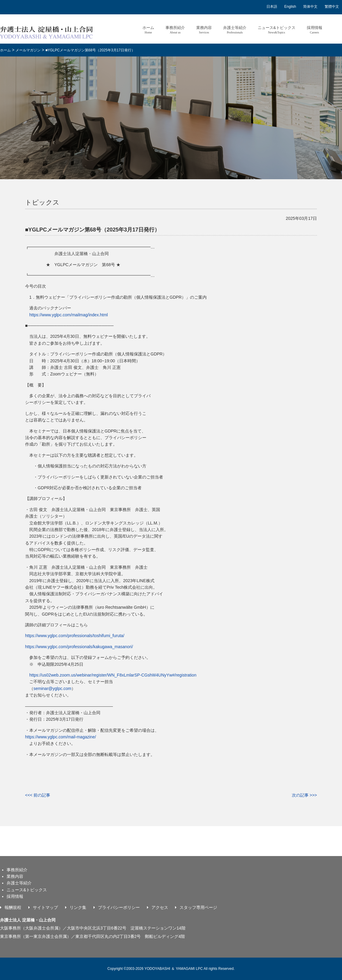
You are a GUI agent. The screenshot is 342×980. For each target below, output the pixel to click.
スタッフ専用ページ (198, 907)
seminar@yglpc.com (52, 688)
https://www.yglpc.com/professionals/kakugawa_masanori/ (79, 647)
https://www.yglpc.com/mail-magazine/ (60, 737)
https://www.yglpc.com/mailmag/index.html (69, 315)
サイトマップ (45, 907)
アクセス (160, 907)
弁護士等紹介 (235, 30)
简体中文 (310, 7)
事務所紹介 (175, 30)
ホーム (148, 30)
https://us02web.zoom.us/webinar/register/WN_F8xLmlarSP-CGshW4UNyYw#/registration (113, 675)
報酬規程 (13, 907)
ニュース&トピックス (277, 30)
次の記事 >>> (304, 795)
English (290, 7)
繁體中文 (332, 7)
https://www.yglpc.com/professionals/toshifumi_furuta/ (75, 636)
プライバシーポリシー (119, 907)
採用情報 (315, 30)
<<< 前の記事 (38, 795)
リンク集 (78, 907)
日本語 (272, 7)
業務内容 (204, 30)
